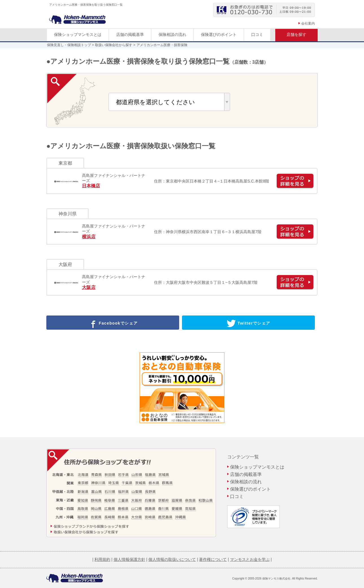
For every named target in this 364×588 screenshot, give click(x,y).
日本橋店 (91, 186)
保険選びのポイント (219, 35)
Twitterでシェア (249, 323)
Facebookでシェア (113, 323)
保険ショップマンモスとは (78, 35)
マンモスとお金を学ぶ (250, 559)
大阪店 (89, 287)
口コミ (257, 35)
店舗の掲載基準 (130, 35)
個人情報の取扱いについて (172, 559)
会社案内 (308, 23)
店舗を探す (296, 35)
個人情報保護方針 (129, 559)
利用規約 (102, 559)
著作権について (213, 559)
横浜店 (89, 237)
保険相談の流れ (172, 35)
